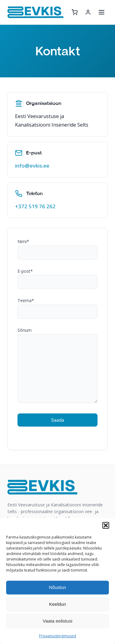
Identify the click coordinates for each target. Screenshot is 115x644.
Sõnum (57, 366)
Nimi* (57, 247)
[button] (106, 525)
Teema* (57, 306)
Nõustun (58, 587)
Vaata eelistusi (57, 621)
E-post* (57, 277)
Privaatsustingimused (57, 636)
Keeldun (57, 604)
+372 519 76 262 (35, 206)
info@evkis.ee (32, 166)
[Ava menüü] (102, 12)
